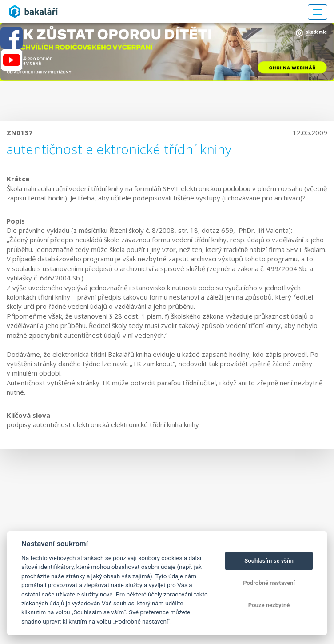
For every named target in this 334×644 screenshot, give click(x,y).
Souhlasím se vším (269, 561)
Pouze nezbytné (269, 605)
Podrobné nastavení (269, 583)
